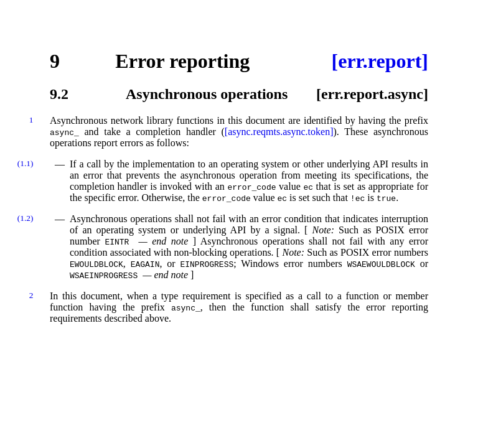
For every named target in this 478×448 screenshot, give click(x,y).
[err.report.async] (372, 94)
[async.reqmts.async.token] (279, 132)
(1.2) (26, 218)
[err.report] (380, 61)
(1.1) (26, 163)
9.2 (59, 94)
